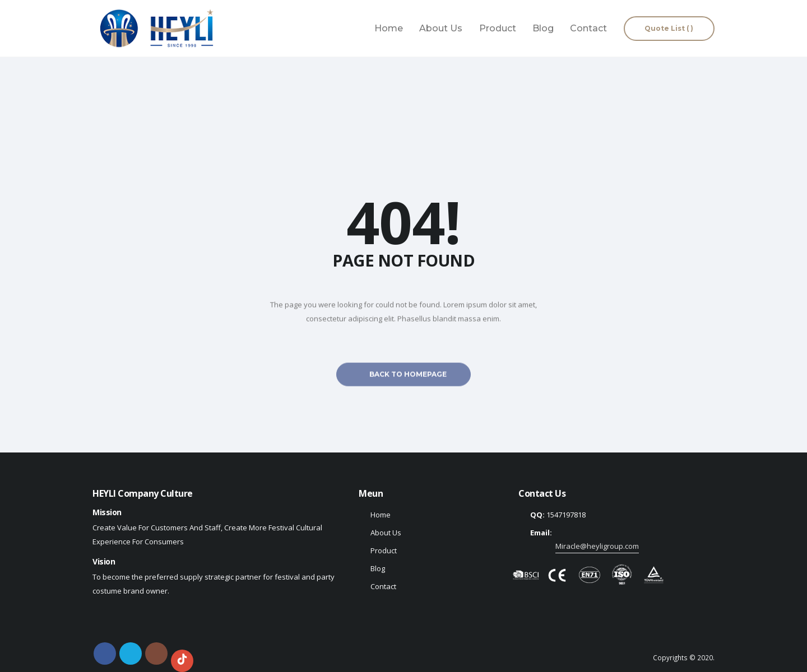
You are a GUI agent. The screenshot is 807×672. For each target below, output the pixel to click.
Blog (543, 28)
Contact (588, 28)
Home (389, 28)
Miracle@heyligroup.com (597, 546)
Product (498, 28)
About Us (441, 28)
